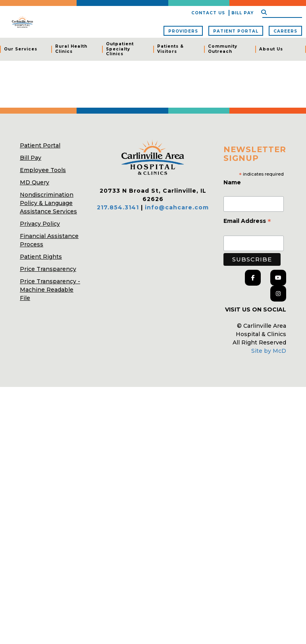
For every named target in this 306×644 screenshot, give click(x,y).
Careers (285, 31)
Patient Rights (41, 257)
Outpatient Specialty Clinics (120, 49)
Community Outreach (223, 49)
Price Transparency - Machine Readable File (50, 290)
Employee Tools (43, 170)
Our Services (21, 49)
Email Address (247, 222)
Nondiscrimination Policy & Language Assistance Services (48, 203)
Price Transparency (48, 269)
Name (233, 182)
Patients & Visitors (170, 49)
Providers (183, 31)
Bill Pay (242, 13)
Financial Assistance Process (49, 240)
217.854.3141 (118, 207)
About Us (271, 49)
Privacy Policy (40, 224)
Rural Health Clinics (71, 49)
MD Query (35, 182)
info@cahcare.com (177, 207)
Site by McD (269, 351)
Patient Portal (236, 31)
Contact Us (208, 13)
